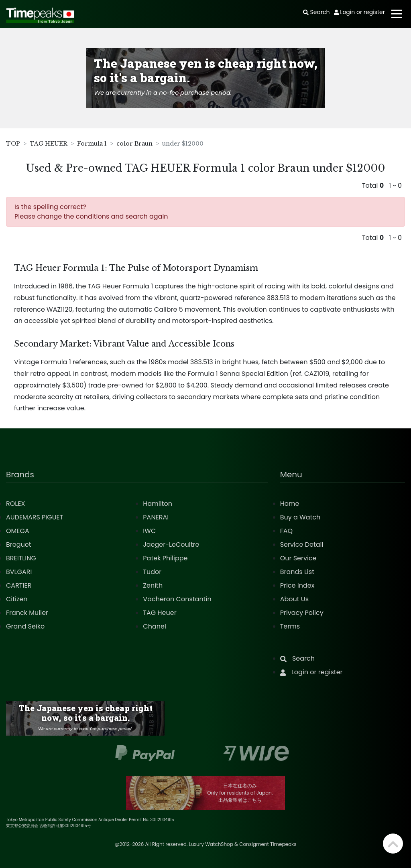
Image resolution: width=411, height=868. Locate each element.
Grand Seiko (25, 626)
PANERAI (156, 517)
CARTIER (19, 585)
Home (290, 504)
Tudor (152, 572)
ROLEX (15, 504)
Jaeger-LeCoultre (171, 545)
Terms (290, 626)
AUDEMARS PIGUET (35, 517)
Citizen (17, 599)
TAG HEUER (49, 144)
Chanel (155, 626)
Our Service (298, 558)
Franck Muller (27, 613)
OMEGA (18, 531)
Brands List (297, 572)
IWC (149, 531)
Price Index (297, 585)
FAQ (286, 531)
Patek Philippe (165, 558)
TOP (13, 144)
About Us (294, 599)
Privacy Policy (302, 613)
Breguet (19, 545)
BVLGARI (19, 572)
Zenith (153, 585)
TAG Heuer (160, 613)
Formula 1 (92, 144)
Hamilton (158, 504)
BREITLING (21, 558)
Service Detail (302, 545)
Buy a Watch (300, 517)
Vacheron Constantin (177, 599)
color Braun (134, 144)
